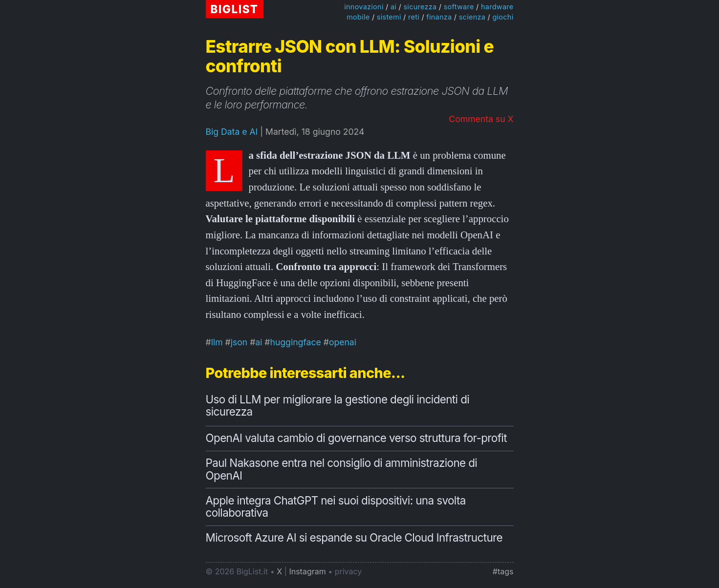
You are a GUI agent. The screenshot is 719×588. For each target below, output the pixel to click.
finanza (439, 17)
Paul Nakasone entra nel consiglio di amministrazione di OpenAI (342, 469)
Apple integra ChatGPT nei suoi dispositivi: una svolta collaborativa (336, 507)
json (239, 342)
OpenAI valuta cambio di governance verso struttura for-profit (356, 438)
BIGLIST (235, 9)
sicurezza (420, 7)
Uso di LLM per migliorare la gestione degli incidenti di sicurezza (338, 406)
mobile (358, 17)
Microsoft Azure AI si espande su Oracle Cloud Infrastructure (354, 537)
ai (393, 7)
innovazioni (364, 7)
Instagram (307, 571)
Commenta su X (481, 119)
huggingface (296, 342)
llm (217, 342)
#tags (503, 571)
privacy (349, 571)
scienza (472, 17)
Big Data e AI (232, 132)
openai (343, 342)
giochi (503, 17)
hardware (497, 7)
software (459, 7)
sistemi (389, 17)
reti (414, 17)
